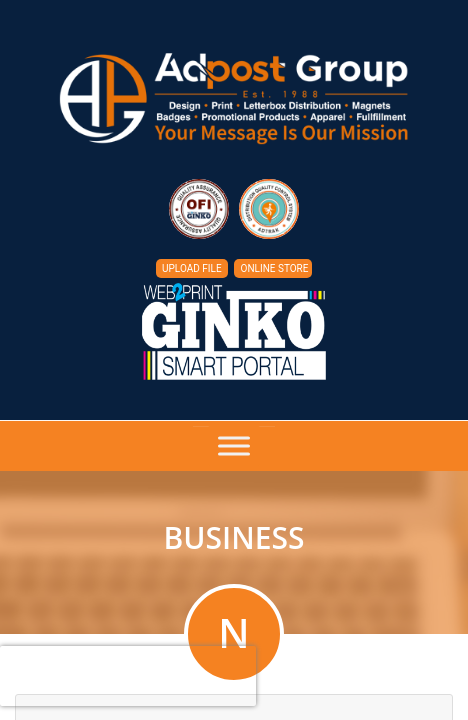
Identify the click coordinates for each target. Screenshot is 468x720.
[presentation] (128, 676)
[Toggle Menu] (234, 445)
